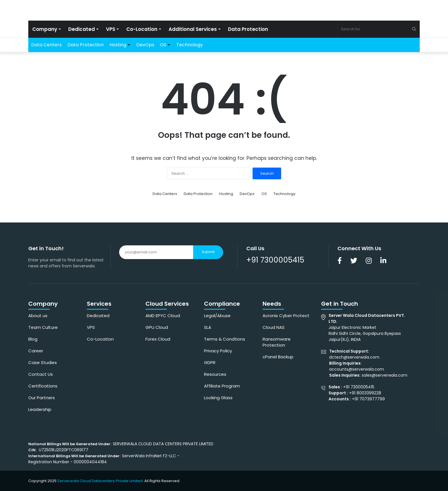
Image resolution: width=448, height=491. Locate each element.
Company (45, 29)
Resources (215, 374)
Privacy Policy (218, 351)
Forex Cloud (158, 339)
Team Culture (43, 327)
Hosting (118, 45)
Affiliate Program (222, 386)
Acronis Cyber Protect (286, 316)
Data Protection (248, 29)
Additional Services (193, 29)
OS (163, 45)
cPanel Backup (278, 357)
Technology (190, 45)
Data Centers (46, 45)
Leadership (40, 409)
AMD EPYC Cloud (163, 316)
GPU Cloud (157, 327)
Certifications (43, 386)
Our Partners (42, 398)
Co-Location (142, 29)
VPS (111, 29)
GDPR (210, 362)
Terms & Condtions (225, 339)
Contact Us (41, 374)
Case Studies (43, 362)
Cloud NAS (274, 327)
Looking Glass (218, 398)
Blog (33, 339)
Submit (208, 252)
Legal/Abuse (217, 316)
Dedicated (82, 29)
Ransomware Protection (277, 342)
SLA (208, 327)
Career (36, 351)
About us (38, 316)
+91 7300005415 (275, 260)
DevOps (145, 45)
